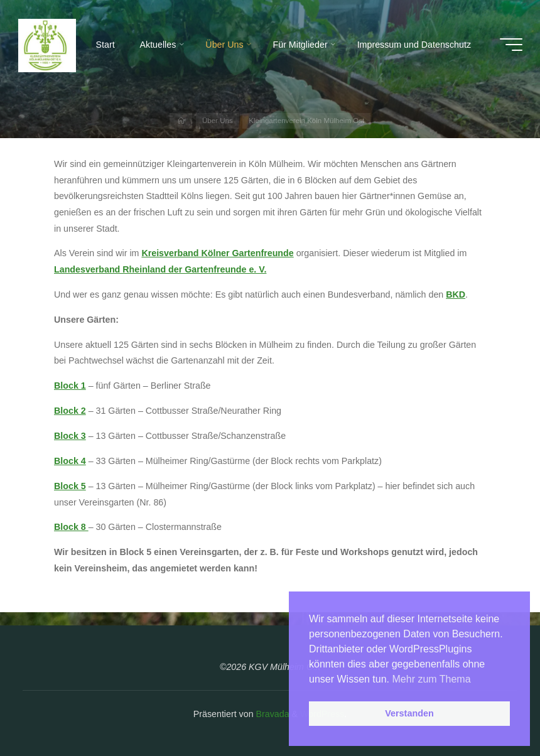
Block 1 (70, 386)
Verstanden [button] (409, 713)
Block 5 (70, 485)
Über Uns (218, 121)
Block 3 (70, 436)
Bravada (272, 714)
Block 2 (70, 411)
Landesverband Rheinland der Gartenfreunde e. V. (160, 269)
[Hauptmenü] (511, 45)
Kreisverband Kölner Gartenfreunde (217, 253)
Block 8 (71, 527)
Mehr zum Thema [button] (432, 679)
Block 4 (70, 460)
